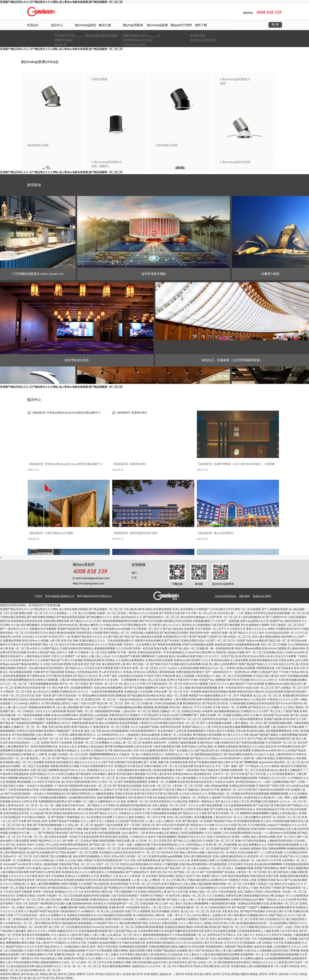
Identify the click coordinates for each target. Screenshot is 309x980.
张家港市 (5, 974)
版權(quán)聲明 (262, 596)
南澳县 (4, 978)
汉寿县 (303, 974)
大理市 (272, 974)
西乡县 (198, 974)
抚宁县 (22, 978)
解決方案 (105, 25)
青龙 (147, 974)
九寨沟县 (283, 974)
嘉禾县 (25, 974)
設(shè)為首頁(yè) (226, 596)
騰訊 (134, 573)
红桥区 (207, 974)
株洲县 (254, 974)
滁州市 (180, 974)
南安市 (62, 974)
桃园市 (244, 974)
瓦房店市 (110, 974)
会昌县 (127, 974)
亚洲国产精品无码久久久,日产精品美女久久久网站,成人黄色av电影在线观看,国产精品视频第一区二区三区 (61, 2)
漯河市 (263, 974)
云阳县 (71, 974)
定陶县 (69, 978)
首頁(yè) (33, 25)
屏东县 (59, 978)
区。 (172, 974)
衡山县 (34, 974)
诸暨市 (81, 974)
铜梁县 (16, 974)
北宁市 (41, 978)
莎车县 (226, 974)
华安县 (189, 974)
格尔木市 (137, 974)
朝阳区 (154, 974)
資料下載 (201, 25)
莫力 (119, 974)
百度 (134, 578)
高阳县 (44, 974)
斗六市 (293, 974)
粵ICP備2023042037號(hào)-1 (95, 596)
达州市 (217, 974)
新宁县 (50, 978)
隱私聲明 (244, 596)
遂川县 (53, 974)
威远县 (164, 974)
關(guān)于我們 (181, 25)
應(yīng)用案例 (133, 25)
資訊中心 (57, 25)
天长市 (90, 974)
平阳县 (13, 978)
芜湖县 (235, 974)
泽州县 (99, 974)
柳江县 (32, 978)
